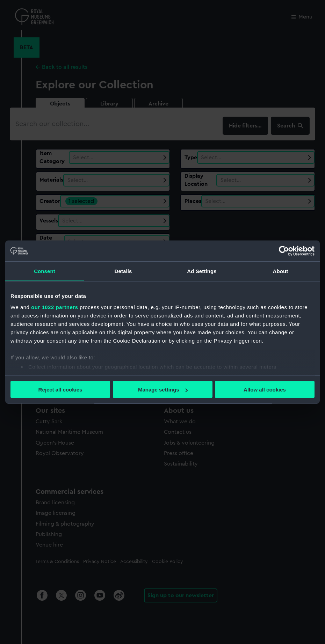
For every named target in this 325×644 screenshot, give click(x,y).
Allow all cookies (265, 390)
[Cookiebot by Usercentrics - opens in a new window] (284, 251)
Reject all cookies (60, 390)
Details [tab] (123, 271)
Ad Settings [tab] (202, 271)
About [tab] (281, 271)
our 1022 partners (55, 307)
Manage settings (163, 390)
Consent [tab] (45, 271)
